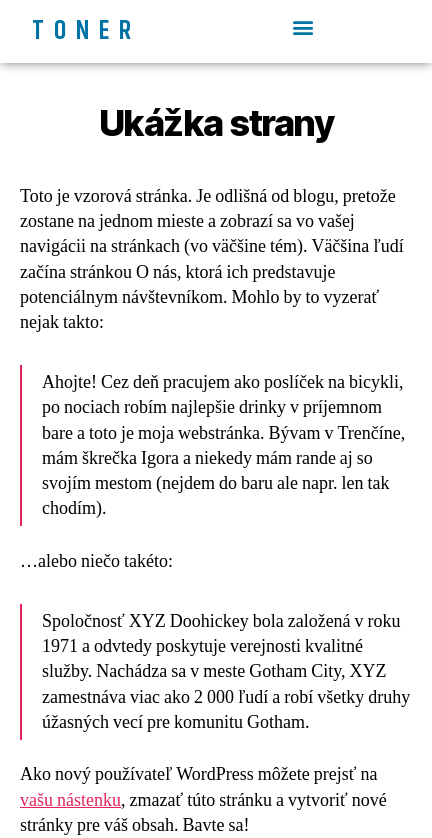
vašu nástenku (70, 800)
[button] (302, 26)
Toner (86, 31)
